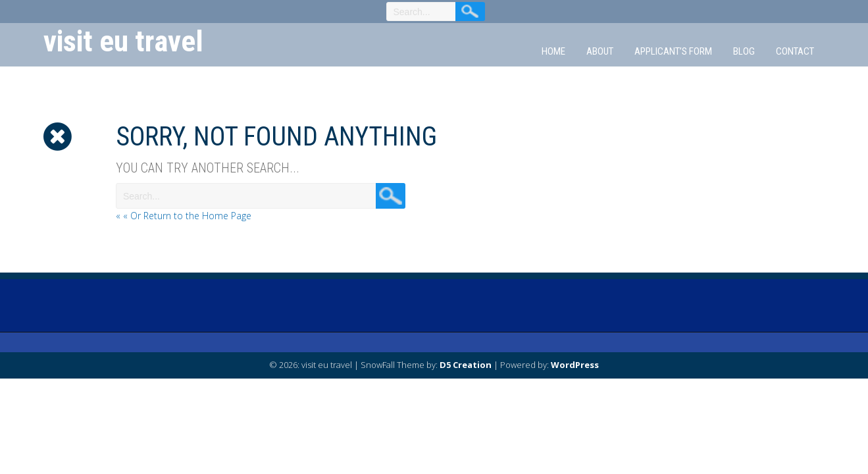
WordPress (575, 365)
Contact (795, 51)
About (600, 51)
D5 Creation (466, 365)
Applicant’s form (673, 51)
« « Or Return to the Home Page (184, 216)
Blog (744, 51)
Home (553, 51)
